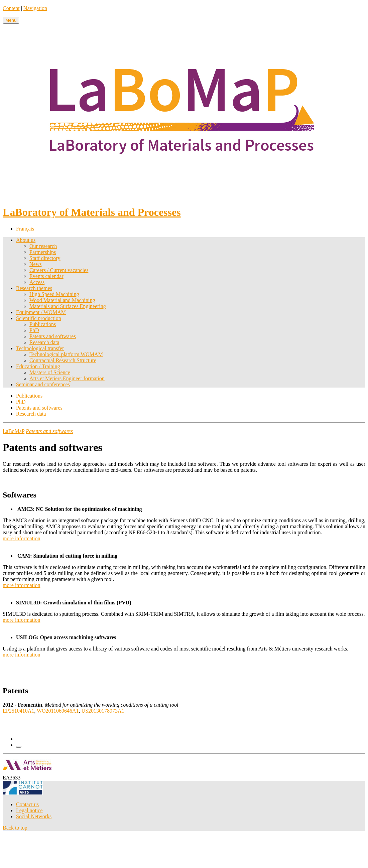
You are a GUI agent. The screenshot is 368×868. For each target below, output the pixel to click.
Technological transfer (40, 348)
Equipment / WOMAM (41, 312)
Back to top (15, 828)
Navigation (35, 8)
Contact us (27, 804)
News (35, 264)
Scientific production (39, 318)
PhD (34, 330)
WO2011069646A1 (58, 711)
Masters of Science (50, 372)
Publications (43, 324)
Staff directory (45, 258)
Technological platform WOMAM (66, 354)
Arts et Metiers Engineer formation (67, 378)
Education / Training (38, 366)
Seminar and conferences (43, 384)
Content (11, 8)
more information (21, 538)
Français (25, 229)
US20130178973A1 (103, 711)
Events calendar (46, 276)
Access (37, 282)
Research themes (34, 288)
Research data (44, 342)
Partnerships (43, 252)
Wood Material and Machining (62, 300)
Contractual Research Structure (63, 360)
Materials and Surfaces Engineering (68, 306)
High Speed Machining (54, 294)
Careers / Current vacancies (59, 270)
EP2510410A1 (18, 711)
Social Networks (34, 816)
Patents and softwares (53, 336)
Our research (43, 246)
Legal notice (29, 810)
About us (26, 240)
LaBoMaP (14, 431)
